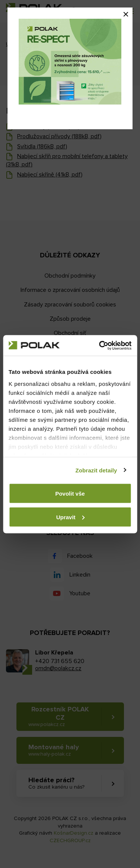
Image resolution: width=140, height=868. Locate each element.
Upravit (70, 517)
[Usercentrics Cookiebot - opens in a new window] (100, 345)
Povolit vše (70, 494)
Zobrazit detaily (96, 470)
